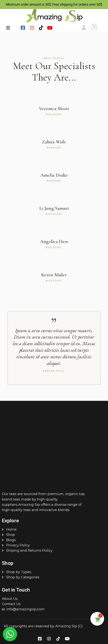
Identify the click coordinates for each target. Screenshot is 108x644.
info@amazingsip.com (25, 609)
